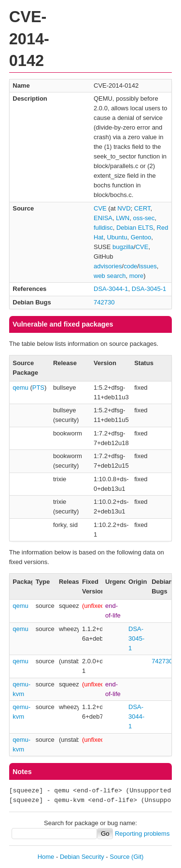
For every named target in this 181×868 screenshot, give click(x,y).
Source (119, 857)
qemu (21, 388)
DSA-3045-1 (149, 289)
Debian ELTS (135, 228)
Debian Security (82, 857)
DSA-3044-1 (111, 289)
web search (110, 276)
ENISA (103, 218)
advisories (108, 266)
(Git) (137, 857)
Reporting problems (142, 834)
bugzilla (123, 247)
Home (46, 857)
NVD (124, 208)
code (130, 266)
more (137, 276)
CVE (100, 208)
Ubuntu (117, 237)
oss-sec (144, 218)
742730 (104, 302)
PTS (38, 388)
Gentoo (141, 237)
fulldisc (103, 228)
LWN (123, 218)
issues (148, 266)
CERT (142, 208)
